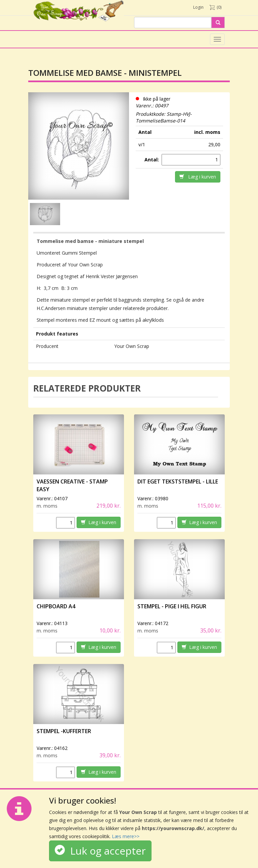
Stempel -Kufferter (64, 731)
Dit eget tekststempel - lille (178, 481)
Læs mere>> (126, 836)
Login (198, 7)
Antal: (152, 160)
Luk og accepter (100, 851)
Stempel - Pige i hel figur (172, 606)
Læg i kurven (198, 177)
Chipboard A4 (56, 606)
